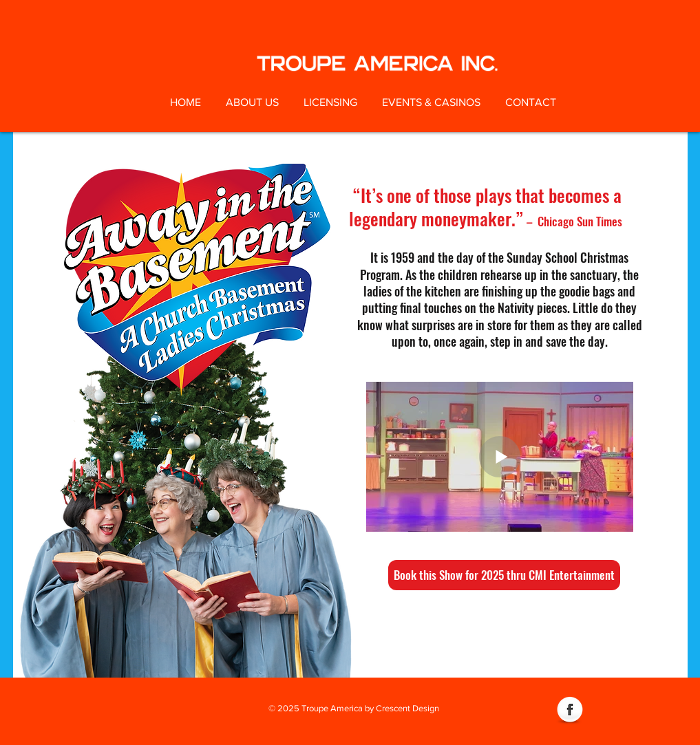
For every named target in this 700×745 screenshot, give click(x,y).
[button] (252, 102)
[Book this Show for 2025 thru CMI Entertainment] (504, 575)
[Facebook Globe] (570, 711)
